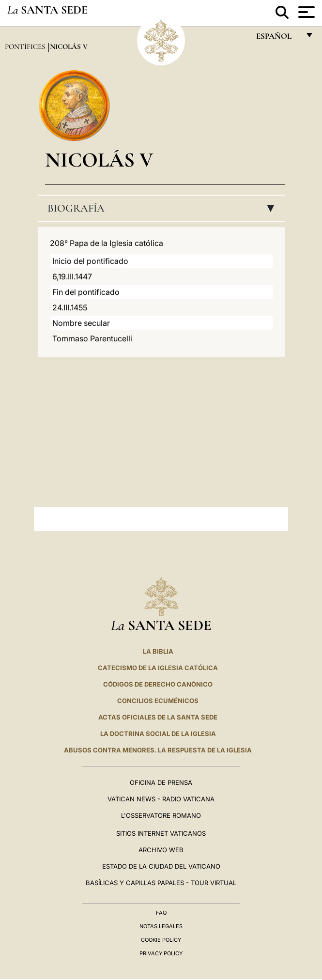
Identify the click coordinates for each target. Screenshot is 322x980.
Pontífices (26, 46)
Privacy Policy (161, 953)
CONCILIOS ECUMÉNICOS (158, 701)
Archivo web (161, 850)
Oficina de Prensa (161, 782)
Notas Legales (161, 926)
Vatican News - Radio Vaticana (161, 799)
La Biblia (158, 651)
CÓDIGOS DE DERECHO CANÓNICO (158, 684)
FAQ (161, 913)
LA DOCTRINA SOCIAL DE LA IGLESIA (158, 734)
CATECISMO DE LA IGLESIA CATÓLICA (158, 668)
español (278, 38)
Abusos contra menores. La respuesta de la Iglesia (158, 750)
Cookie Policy (161, 940)
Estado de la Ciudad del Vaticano (161, 866)
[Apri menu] (305, 12)
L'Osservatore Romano (161, 815)
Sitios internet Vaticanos (161, 833)
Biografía (164, 208)
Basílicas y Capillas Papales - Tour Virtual (161, 883)
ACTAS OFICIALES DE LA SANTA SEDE (158, 717)
